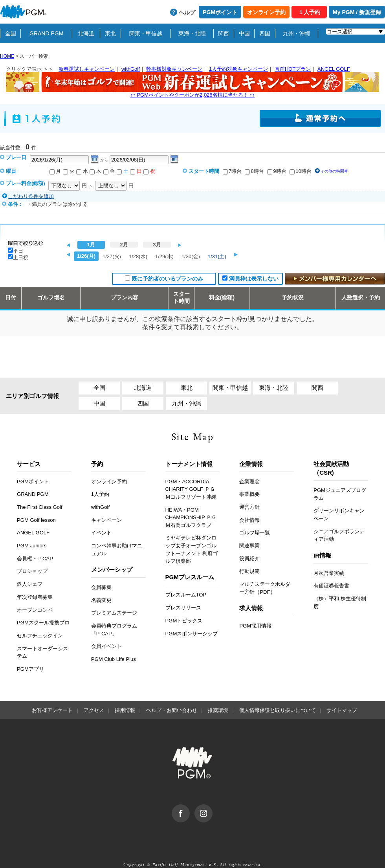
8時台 (257, 171)
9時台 (280, 171)
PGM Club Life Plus (114, 659)
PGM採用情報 (255, 626)
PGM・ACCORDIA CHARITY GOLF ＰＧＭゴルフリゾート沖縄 (191, 489)
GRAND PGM (46, 33)
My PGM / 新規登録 (357, 12)
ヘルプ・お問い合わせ (172, 710)
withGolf (131, 69)
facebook (190, 808)
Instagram (212, 808)
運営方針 (249, 507)
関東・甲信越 (146, 33)
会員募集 (101, 587)
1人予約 (100, 494)
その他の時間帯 (334, 171)
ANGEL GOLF (334, 69)
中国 (244, 33)
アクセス (94, 710)
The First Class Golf (40, 507)
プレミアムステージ (114, 613)
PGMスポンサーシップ (192, 634)
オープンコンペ (35, 610)
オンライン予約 (266, 12)
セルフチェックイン (40, 636)
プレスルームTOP (186, 595)
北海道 (86, 33)
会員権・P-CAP (35, 559)
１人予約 (309, 12)
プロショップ (32, 571)
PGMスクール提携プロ (43, 623)
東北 (110, 33)
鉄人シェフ (30, 584)
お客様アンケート (52, 710)
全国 (11, 33)
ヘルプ (187, 13)
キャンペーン (106, 520)
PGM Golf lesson (36, 520)
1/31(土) (217, 256)
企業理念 (249, 482)
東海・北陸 (192, 33)
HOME (7, 56)
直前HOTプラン (293, 69)
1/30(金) (191, 256)
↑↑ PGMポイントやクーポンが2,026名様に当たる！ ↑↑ (192, 85)
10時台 (303, 171)
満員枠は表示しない (254, 279)
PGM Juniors (32, 546)
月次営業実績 (329, 573)
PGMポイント (220, 12)
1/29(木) (164, 256)
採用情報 (125, 710)
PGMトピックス (184, 621)
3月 (157, 245)
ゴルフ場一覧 (255, 533)
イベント (101, 533)
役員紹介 (249, 559)
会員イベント (106, 646)
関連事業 (249, 546)
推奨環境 (218, 710)
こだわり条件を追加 (31, 196)
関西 (224, 33)
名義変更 (101, 600)
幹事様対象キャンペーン (174, 69)
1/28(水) (138, 256)
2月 (124, 245)
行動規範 (249, 571)
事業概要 (249, 494)
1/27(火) (112, 256)
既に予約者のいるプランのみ (167, 279)
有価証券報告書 (331, 586)
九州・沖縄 (297, 33)
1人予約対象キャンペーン (238, 69)
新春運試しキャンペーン (87, 69)
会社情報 (249, 520)
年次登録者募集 (35, 597)
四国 (265, 33)
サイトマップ (342, 710)
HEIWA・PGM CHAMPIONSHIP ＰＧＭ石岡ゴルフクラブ (191, 517)
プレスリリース (183, 608)
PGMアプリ (30, 669)
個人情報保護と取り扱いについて (278, 710)
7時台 (235, 171)
